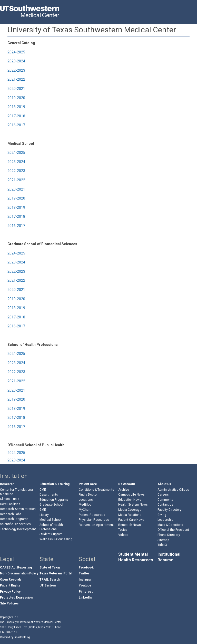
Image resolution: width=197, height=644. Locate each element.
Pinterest (86, 592)
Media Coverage (130, 510)
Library (44, 515)
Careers (163, 495)
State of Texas (50, 567)
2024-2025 (16, 52)
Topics (123, 530)
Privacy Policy (10, 592)
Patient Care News (131, 520)
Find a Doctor (88, 495)
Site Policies (9, 603)
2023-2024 (16, 61)
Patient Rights (10, 585)
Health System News (133, 505)
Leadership (165, 520)
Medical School (50, 520)
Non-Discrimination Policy (19, 573)
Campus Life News (131, 495)
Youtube (85, 585)
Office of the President (173, 530)
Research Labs (11, 514)
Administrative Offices (173, 490)
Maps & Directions (170, 525)
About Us (164, 484)
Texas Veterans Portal (56, 573)
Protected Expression (16, 598)
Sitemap (163, 540)
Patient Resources (92, 515)
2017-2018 (16, 116)
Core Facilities (10, 504)
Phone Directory (169, 535)
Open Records (11, 580)
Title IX (162, 545)
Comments (165, 500)
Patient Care (88, 484)
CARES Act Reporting (16, 567)
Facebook (86, 567)
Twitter (84, 573)
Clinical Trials (10, 499)
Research (7, 484)
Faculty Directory (169, 510)
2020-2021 (16, 89)
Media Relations (130, 515)
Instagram (86, 580)
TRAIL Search (50, 580)
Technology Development (18, 529)
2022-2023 (16, 70)
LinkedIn (85, 598)
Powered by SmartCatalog (15, 637)
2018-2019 (16, 107)
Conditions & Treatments (96, 490)
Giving (162, 515)
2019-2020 (16, 98)
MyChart (85, 510)
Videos (123, 535)
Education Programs (54, 500)
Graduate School (51, 505)
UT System (48, 585)
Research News (130, 525)
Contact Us (165, 505)
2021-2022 (16, 79)
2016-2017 (16, 125)
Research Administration (18, 509)
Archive (124, 490)
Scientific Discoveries (15, 524)
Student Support (51, 534)
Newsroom (127, 484)
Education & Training (55, 484)
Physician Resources (94, 520)
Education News (130, 500)
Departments (49, 495)
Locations (86, 500)
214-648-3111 (8, 632)
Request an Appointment (96, 525)
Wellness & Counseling (56, 539)
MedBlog (85, 505)
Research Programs (14, 519)
